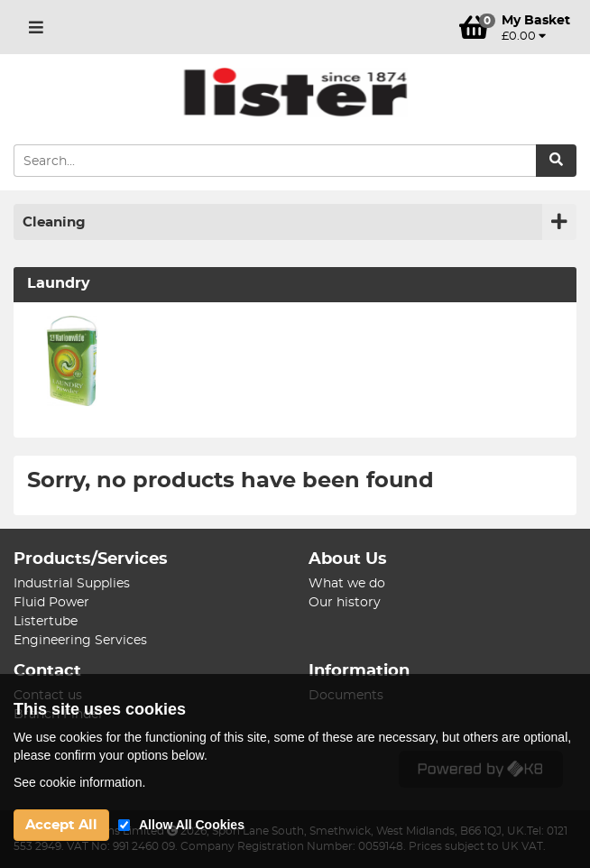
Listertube (46, 622)
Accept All (61, 825)
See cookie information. (79, 782)
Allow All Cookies (192, 825)
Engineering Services (80, 641)
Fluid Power (51, 603)
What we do (347, 584)
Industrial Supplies (72, 584)
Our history (345, 603)
